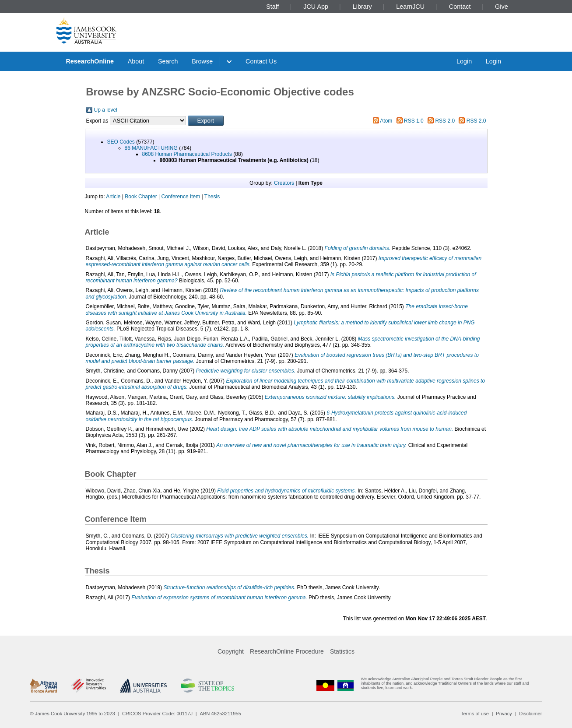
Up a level (106, 110)
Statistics (342, 651)
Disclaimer (530, 714)
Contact (460, 7)
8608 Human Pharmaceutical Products (187, 154)
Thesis (212, 197)
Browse (202, 61)
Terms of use (475, 714)
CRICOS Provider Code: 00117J (157, 714)
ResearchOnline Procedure (287, 651)
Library (362, 7)
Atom (386, 121)
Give (502, 7)
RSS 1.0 (414, 121)
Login (464, 61)
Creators (284, 183)
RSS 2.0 (445, 121)
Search (168, 61)
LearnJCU (410, 7)
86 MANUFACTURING (151, 148)
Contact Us (261, 61)
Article (113, 197)
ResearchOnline (90, 61)
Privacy (504, 714)
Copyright (231, 651)
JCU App (316, 7)
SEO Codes (121, 142)
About (136, 61)
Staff (272, 7)
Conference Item (181, 197)
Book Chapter (141, 197)
